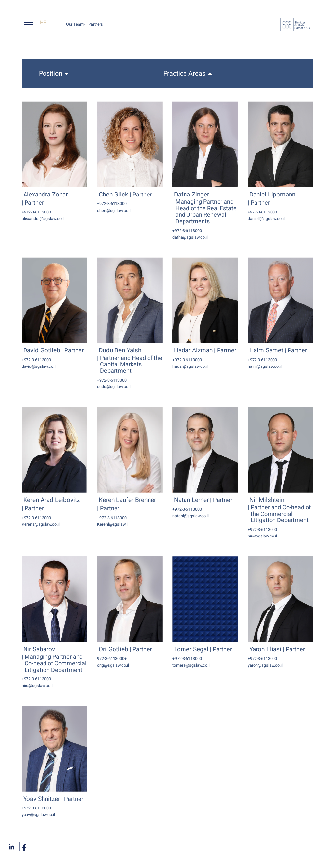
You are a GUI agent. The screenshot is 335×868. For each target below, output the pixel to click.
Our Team (75, 24)
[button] (31, 24)
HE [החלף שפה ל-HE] (43, 23)
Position (51, 74)
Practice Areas (184, 74)
